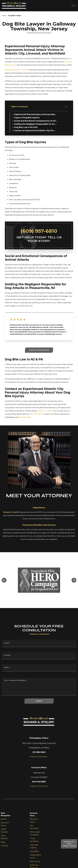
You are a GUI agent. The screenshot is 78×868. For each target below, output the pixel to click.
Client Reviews (5, 831)
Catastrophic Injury (36, 856)
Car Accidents (34, 827)
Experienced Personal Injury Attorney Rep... (35, 114)
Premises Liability (34, 846)
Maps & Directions (39, 786)
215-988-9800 (25, 417)
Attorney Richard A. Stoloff (17, 70)
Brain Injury (35, 861)
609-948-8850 (39, 782)
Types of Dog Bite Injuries (27, 118)
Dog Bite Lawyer (15, 16)
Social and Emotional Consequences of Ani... (36, 121)
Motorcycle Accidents (35, 833)
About (4, 819)
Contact (4, 846)
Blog (3, 842)
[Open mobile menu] (73, 6)
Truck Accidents (34, 840)
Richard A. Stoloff (11, 512)
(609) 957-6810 (39, 231)
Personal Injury (5, 824)
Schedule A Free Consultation (69, 844)
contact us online (45, 411)
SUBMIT (39, 701)
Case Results (4, 837)
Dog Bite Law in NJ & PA (26, 127)
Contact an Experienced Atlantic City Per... (35, 131)
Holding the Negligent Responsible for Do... (35, 124)
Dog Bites (34, 851)
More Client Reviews (39, 350)
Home (4, 16)
